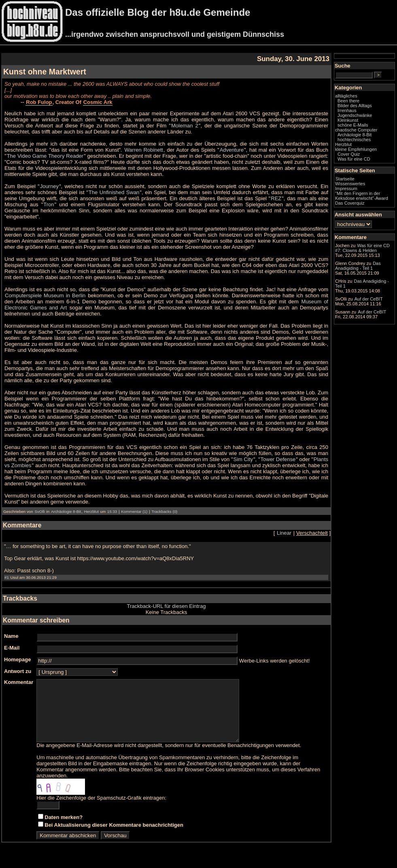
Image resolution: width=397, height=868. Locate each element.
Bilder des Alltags (355, 106)
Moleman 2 (185, 126)
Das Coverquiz (350, 203)
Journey (49, 186)
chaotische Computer (356, 130)
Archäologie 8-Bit (66, 511)
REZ (276, 198)
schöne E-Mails (353, 125)
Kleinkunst (348, 120)
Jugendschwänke (355, 115)
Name (11, 636)
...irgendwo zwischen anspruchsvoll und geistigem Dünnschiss (175, 34)
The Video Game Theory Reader (45, 156)
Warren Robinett (144, 150)
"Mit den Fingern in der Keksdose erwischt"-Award (362, 196)
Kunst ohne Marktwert (45, 72)
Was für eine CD (354, 159)
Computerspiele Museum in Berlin (45, 295)
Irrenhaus (347, 110)
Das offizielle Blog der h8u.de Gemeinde (158, 12)
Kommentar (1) (134, 511)
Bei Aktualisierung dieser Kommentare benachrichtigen (114, 837)
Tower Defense (278, 459)
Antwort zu (18, 671)
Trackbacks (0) (164, 511)
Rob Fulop (39, 102)
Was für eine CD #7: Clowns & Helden (362, 248)
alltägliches (346, 96)
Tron (49, 204)
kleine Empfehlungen (356, 149)
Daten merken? (64, 829)
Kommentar (19, 682)
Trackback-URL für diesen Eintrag (167, 606)
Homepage (17, 659)
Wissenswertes (350, 184)
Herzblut (91, 511)
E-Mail (12, 648)
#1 (7, 577)
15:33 (112, 511)
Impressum (346, 188)
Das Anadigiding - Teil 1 (358, 266)
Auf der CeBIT (369, 299)
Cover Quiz (349, 154)
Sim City (243, 459)
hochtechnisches (354, 140)
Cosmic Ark (98, 102)
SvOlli (39, 511)
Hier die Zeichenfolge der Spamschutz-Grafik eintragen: (101, 810)
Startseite (345, 179)
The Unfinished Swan (114, 192)
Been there (348, 101)
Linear (284, 533)
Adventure (232, 150)
